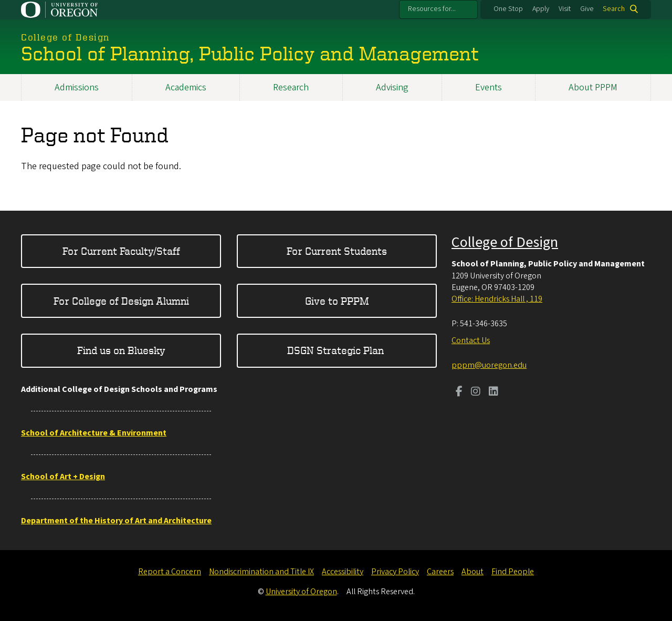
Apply (541, 9)
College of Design (505, 242)
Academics (186, 87)
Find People (513, 572)
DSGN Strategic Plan (337, 350)
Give (587, 9)
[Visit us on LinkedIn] (493, 392)
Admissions (77, 87)
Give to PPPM (337, 301)
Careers (440, 572)
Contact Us (471, 340)
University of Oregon (301, 592)
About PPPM (593, 87)
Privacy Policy (395, 572)
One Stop (508, 9)
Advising (392, 87)
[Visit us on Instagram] (476, 392)
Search (614, 9)
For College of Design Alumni (121, 301)
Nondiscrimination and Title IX (261, 572)
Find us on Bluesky (121, 350)
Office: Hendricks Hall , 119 (497, 299)
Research (291, 87)
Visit (565, 9)
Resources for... (432, 9)
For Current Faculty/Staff (121, 251)
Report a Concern (170, 572)
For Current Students (337, 251)
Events (489, 87)
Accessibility (343, 572)
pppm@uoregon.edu (489, 365)
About (472, 572)
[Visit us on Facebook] (459, 392)
